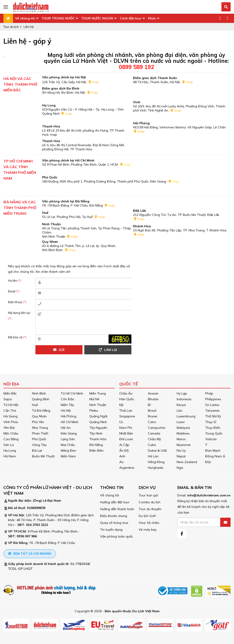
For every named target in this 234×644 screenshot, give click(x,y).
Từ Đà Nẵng (41, 411)
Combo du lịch (150, 502)
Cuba (152, 445)
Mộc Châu (11, 433)
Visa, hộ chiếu (149, 523)
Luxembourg (186, 416)
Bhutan (153, 399)
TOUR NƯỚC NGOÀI (97, 18)
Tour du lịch (11, 27)
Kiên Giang (69, 433)
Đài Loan (126, 439)
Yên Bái (9, 428)
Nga (180, 468)
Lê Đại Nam (52, 501)
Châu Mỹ (154, 439)
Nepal (181, 456)
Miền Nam (68, 456)
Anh (122, 456)
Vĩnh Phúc (11, 422)
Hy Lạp (182, 393)
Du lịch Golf (147, 516)
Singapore (127, 416)
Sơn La (9, 445)
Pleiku (94, 411)
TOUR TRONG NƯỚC (58, 18)
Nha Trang (40, 428)
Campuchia (157, 428)
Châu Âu (126, 393)
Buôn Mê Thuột (43, 456)
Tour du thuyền (150, 509)
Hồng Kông (156, 462)
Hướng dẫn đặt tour (115, 502)
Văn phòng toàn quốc (117, 536)
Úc (121, 422)
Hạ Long (10, 451)
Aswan (153, 393)
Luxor (181, 422)
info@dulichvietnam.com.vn (209, 495)
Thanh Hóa (98, 439)
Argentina (127, 468)
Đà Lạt (37, 451)
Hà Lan (153, 456)
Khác (152, 18)
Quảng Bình (41, 399)
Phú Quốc (39, 439)
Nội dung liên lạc (19, 316)
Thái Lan (126, 411)
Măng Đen (68, 451)
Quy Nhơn (39, 416)
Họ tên (15, 281)
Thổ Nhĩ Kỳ (213, 416)
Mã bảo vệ (17, 337)
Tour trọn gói (148, 495)
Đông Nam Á (215, 456)
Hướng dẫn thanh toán (117, 509)
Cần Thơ (10, 411)
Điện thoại (17, 302)
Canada (154, 433)
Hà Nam (10, 456)
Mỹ (121, 405)
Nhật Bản (126, 433)
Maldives (183, 433)
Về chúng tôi (25, 18)
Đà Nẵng (96, 445)
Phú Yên (38, 422)
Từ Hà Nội (11, 405)
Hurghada (156, 468)
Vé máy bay (148, 530)
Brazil (152, 411)
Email (14, 291)
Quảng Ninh (98, 422)
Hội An (66, 428)
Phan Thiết (40, 433)
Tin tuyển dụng (111, 530)
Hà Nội (66, 411)
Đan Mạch (213, 451)
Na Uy (181, 451)
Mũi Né (94, 399)
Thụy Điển (213, 428)
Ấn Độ (124, 451)
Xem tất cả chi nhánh (30, 554)
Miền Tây (67, 405)
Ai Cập (124, 445)
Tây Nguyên (98, 428)
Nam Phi (126, 428)
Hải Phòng (69, 416)
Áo (121, 462)
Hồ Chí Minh (70, 422)
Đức (208, 462)
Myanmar (184, 445)
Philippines (213, 399)
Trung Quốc (214, 433)
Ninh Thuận (98, 405)
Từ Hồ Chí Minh (72, 393)
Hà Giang (11, 416)
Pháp (209, 393)
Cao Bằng (11, 439)
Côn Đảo (68, 399)
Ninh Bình (39, 393)
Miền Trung (98, 393)
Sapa (8, 399)
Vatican (211, 439)
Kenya (181, 405)
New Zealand (187, 462)
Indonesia (184, 399)
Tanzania (212, 411)
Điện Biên (96, 451)
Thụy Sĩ (211, 422)
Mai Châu (68, 445)
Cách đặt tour (131, 18)
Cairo (152, 422)
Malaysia (183, 428)
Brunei (153, 416)
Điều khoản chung (114, 516)
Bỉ (149, 405)
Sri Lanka (212, 405)
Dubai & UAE (157, 451)
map (96, 82)
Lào (179, 411)
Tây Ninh (96, 433)
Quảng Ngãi (98, 416)
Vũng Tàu (39, 445)
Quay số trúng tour (114, 523)
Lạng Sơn (68, 439)
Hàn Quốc (127, 399)
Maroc (181, 439)
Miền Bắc (10, 393)
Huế (35, 405)
